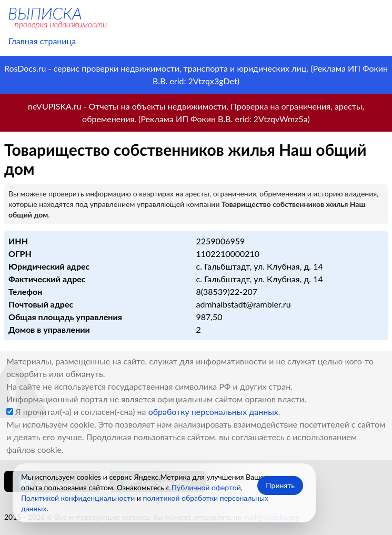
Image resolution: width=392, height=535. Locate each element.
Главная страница (42, 41)
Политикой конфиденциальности (78, 498)
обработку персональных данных (213, 412)
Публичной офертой (206, 487)
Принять (280, 485)
